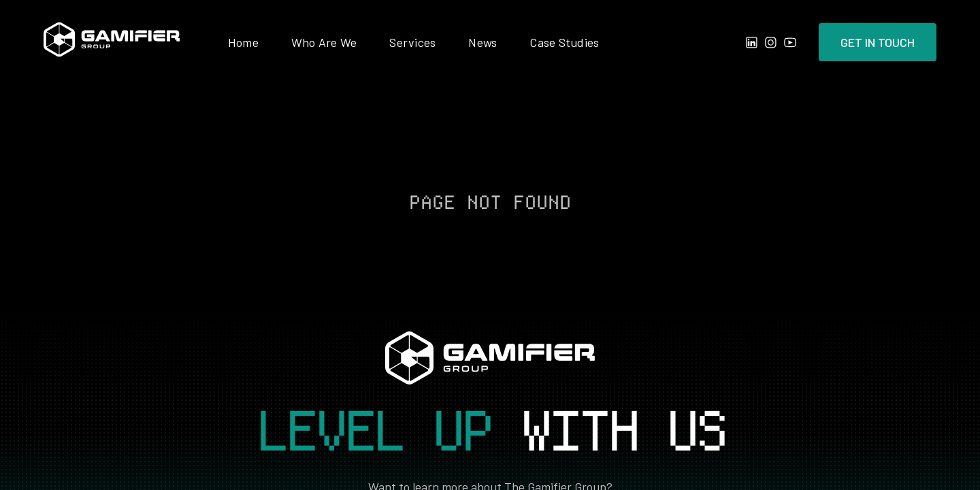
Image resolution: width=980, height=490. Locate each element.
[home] (112, 42)
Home (243, 42)
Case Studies (564, 42)
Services (412, 42)
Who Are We (324, 42)
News (483, 42)
